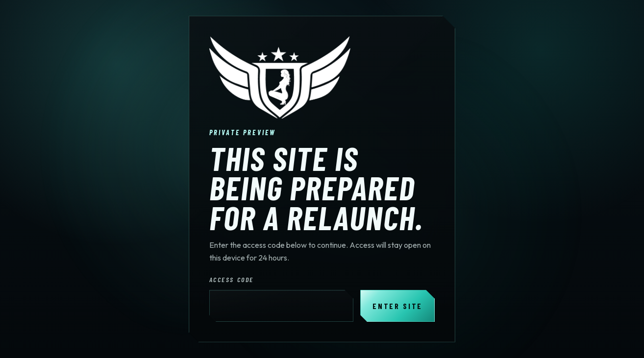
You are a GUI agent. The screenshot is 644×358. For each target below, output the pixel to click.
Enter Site (397, 306)
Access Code (232, 280)
